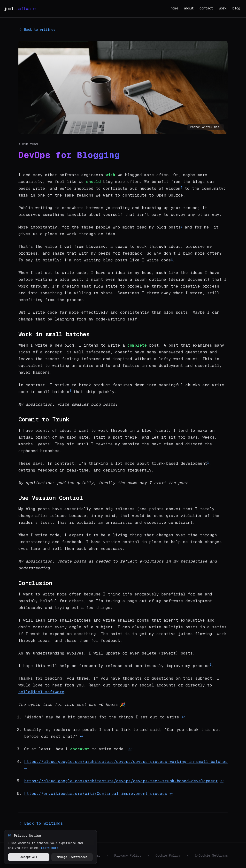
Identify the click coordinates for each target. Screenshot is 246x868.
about (189, 8)
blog (236, 8)
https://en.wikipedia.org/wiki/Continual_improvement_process (96, 794)
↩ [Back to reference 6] (171, 794)
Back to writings (37, 30)
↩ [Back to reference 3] (130, 749)
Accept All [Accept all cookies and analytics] (29, 857)
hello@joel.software (41, 692)
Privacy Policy (128, 855)
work (223, 8)
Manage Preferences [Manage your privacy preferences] (72, 857)
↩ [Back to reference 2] (81, 736)
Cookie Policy (168, 855)
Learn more (50, 848)
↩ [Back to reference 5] (222, 781)
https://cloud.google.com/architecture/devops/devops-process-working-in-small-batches (126, 762)
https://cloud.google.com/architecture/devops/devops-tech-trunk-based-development (121, 781)
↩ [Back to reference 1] (183, 717)
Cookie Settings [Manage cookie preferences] (211, 855)
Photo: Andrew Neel (206, 127)
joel (20, 9)
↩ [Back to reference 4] (26, 768)
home (174, 8)
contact (206, 8)
